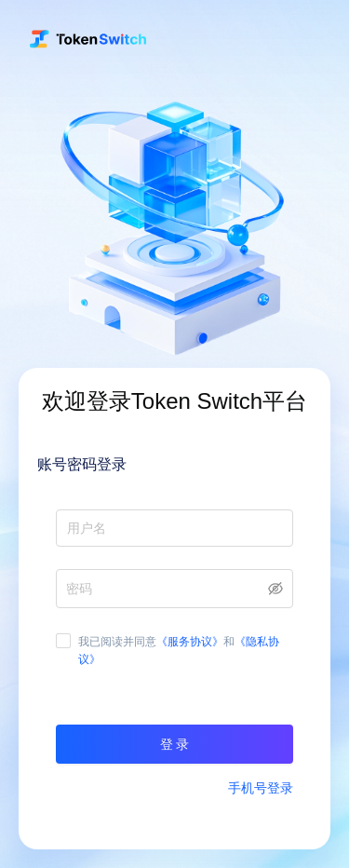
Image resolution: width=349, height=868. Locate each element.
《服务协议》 (190, 642)
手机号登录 (261, 788)
